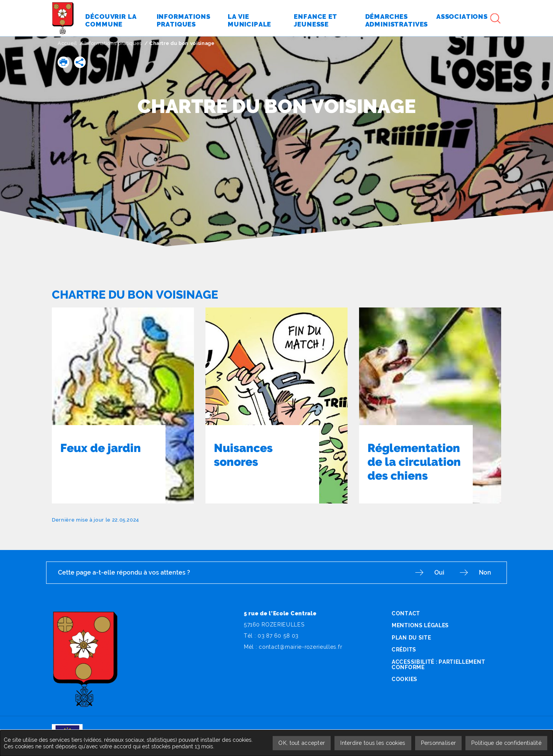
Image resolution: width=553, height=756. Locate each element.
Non (485, 572)
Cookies (405, 679)
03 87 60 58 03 (278, 636)
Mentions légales (420, 625)
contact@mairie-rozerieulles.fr (301, 647)
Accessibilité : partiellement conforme (438, 665)
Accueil (67, 43)
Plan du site (411, 638)
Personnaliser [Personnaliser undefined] (439, 743)
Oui (439, 572)
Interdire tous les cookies (373, 743)
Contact (406, 613)
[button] (63, 62)
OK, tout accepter (302, 743)
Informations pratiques (113, 43)
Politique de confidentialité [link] (506, 743)
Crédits (404, 650)
